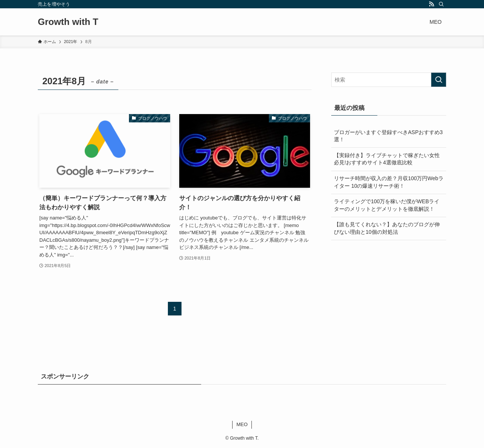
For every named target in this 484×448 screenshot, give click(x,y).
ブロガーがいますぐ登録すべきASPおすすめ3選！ (388, 136)
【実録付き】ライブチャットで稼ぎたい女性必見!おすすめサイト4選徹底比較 (387, 159)
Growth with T (68, 22)
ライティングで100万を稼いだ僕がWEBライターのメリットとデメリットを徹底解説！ (387, 205)
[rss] (431, 4)
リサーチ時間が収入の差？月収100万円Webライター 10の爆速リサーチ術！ (389, 182)
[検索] (441, 4)
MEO (242, 424)
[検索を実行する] (439, 80)
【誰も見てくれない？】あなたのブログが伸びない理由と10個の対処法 (387, 228)
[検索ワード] (389, 80)
